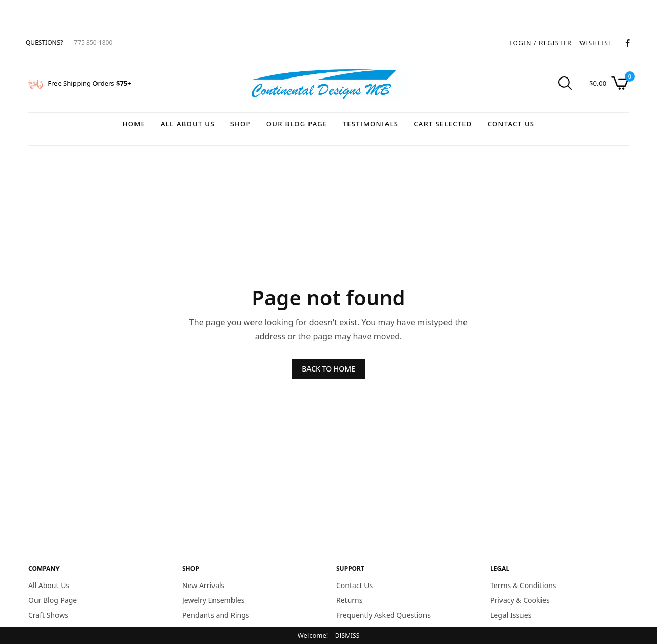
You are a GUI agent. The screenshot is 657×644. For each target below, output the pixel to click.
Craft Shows (48, 614)
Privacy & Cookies (520, 600)
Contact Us (511, 124)
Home (134, 124)
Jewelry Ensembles (213, 600)
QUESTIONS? (44, 42)
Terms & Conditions (523, 585)
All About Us (188, 124)
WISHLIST (596, 43)
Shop (241, 124)
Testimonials (371, 124)
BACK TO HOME (328, 369)
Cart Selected (443, 124)
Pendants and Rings (216, 614)
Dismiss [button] (347, 636)
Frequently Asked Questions (383, 614)
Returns (349, 600)
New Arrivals (203, 585)
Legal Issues (511, 614)
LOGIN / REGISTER (540, 43)
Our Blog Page (297, 124)
